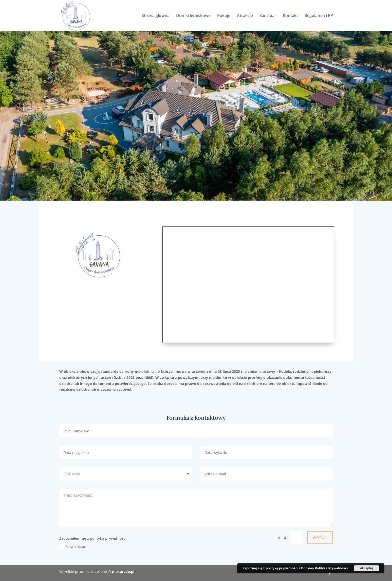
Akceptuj (367, 568)
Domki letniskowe (193, 16)
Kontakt (290, 16)
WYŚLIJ (320, 538)
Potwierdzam (73, 547)
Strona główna (156, 16)
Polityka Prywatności (331, 568)
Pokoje (224, 16)
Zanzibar (268, 16)
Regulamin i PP (319, 16)
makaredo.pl (123, 571)
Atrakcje (245, 16)
